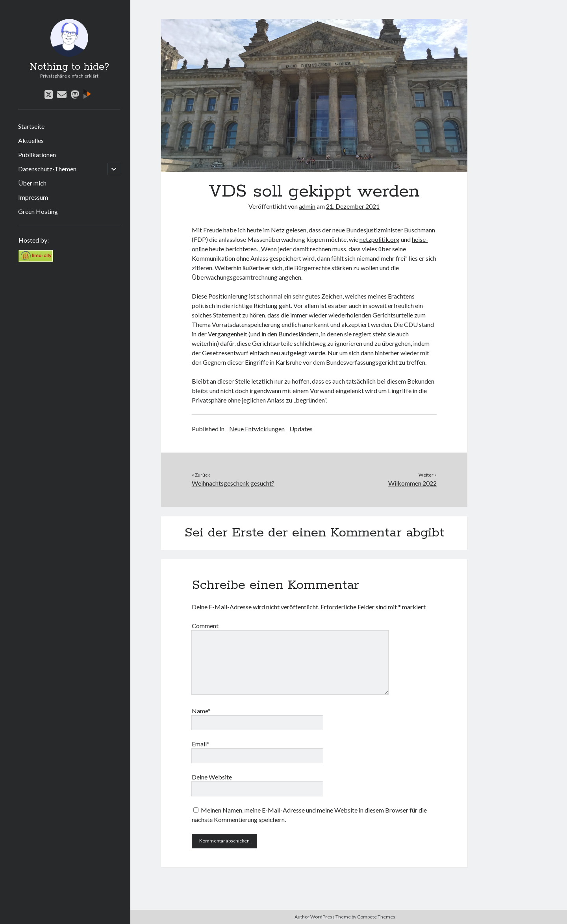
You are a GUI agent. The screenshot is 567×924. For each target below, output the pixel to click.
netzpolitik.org (380, 239)
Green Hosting (38, 211)
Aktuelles (31, 140)
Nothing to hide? (69, 67)
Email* (201, 744)
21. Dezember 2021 (353, 206)
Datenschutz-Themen (47, 169)
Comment (205, 626)
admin (307, 206)
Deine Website (212, 777)
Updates (301, 429)
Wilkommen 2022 (412, 483)
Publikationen (37, 155)
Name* (201, 711)
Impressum (33, 197)
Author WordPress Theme (323, 917)
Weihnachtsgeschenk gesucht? (233, 483)
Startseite (31, 126)
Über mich (32, 183)
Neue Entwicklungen (257, 429)
